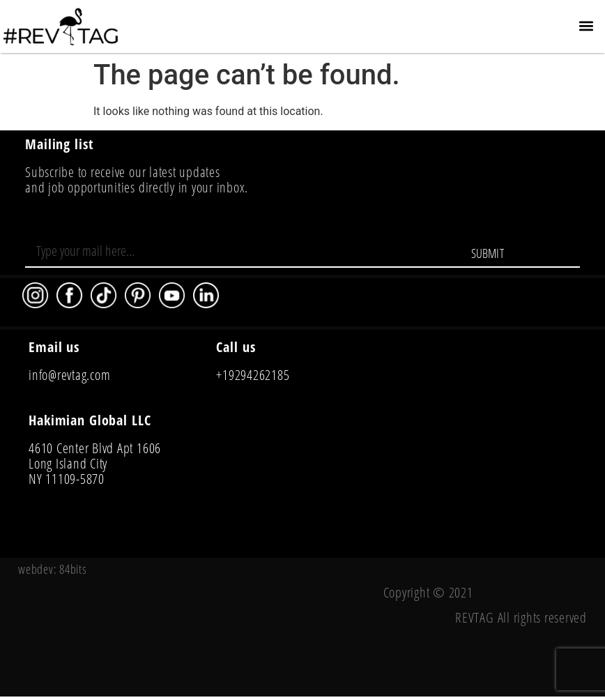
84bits (73, 569)
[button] (587, 25)
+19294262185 (253, 375)
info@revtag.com (69, 375)
